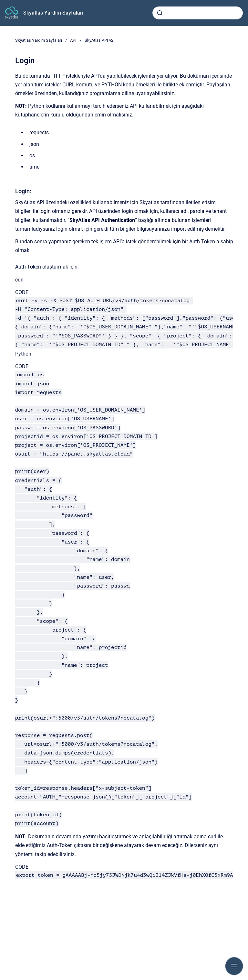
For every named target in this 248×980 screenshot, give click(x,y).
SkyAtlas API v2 (99, 40)
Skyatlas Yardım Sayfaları (53, 13)
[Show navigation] (234, 966)
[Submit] (160, 13)
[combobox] (198, 13)
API (73, 40)
